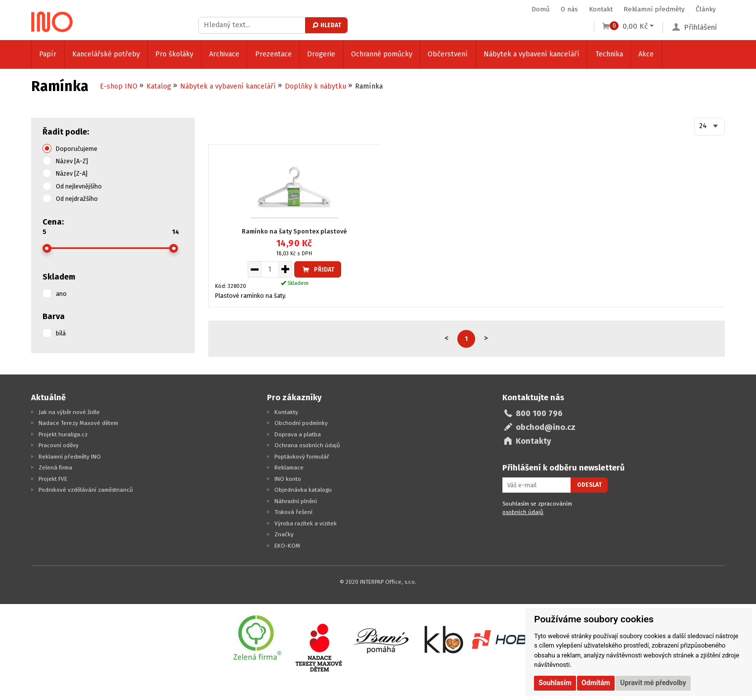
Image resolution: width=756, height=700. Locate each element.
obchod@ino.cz (546, 427)
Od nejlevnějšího (79, 186)
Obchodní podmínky (301, 423)
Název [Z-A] (72, 173)
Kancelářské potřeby (106, 54)
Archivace (224, 54)
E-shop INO (119, 86)
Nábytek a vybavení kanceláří (532, 54)
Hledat (326, 25)
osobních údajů (523, 512)
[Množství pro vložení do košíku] (270, 269)
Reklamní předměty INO (70, 457)
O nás (569, 9)
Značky (284, 534)
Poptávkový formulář (302, 457)
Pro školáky (174, 54)
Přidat (317, 269)
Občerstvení (448, 54)
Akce (646, 54)
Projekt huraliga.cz (63, 434)
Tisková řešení (293, 512)
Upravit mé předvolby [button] (653, 683)
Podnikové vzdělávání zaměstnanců (86, 490)
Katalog (159, 86)
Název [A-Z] (72, 161)
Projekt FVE (53, 479)
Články (706, 9)
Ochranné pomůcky (382, 54)
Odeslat (589, 485)
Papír (48, 54)
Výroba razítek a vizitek (306, 523)
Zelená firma (55, 467)
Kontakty (286, 412)
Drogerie (321, 54)
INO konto (288, 479)
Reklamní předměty (654, 9)
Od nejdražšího (77, 199)
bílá (61, 333)
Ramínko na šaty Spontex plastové (294, 231)
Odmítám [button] (596, 683)
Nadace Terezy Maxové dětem (78, 423)
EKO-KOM (287, 546)
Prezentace (273, 54)
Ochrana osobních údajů (307, 445)
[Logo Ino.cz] (52, 22)
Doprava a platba (298, 434)
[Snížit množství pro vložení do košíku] (254, 269)
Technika (609, 54)
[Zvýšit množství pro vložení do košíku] (286, 269)
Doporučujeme (77, 149)
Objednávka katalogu (303, 490)
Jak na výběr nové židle (69, 412)
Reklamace (289, 467)
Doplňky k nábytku (315, 86)
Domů (541, 9)
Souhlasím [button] (555, 683)
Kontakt (601, 9)
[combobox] (710, 127)
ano (61, 294)
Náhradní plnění (296, 501)
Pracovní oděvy (59, 445)
